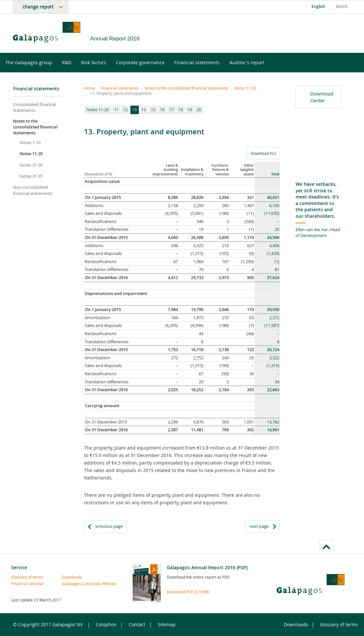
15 (153, 110)
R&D (71, 62)
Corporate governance (145, 62)
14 (144, 110)
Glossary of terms (23, 577)
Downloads (72, 577)
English (318, 7)
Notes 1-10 (30, 142)
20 (199, 110)
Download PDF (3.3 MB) (188, 592)
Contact (137, 624)
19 (190, 110)
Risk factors (98, 62)
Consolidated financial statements (35, 107)
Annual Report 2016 (115, 39)
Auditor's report (251, 62)
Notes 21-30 (31, 165)
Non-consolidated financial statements (33, 190)
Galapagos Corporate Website (74, 584)
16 (162, 110)
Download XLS (261, 153)
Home (90, 88)
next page (259, 526)
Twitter (324, 35)
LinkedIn (344, 35)
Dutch (342, 7)
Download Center (322, 97)
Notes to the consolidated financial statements (35, 127)
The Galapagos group (33, 62)
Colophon (106, 624)
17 (171, 110)
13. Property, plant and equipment (121, 93)
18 (181, 110)
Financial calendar (23, 584)
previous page (109, 526)
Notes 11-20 (31, 154)
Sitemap (167, 624)
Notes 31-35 (31, 176)
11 (116, 110)
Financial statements (201, 62)
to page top (326, 547)
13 (135, 110)
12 (125, 110)
